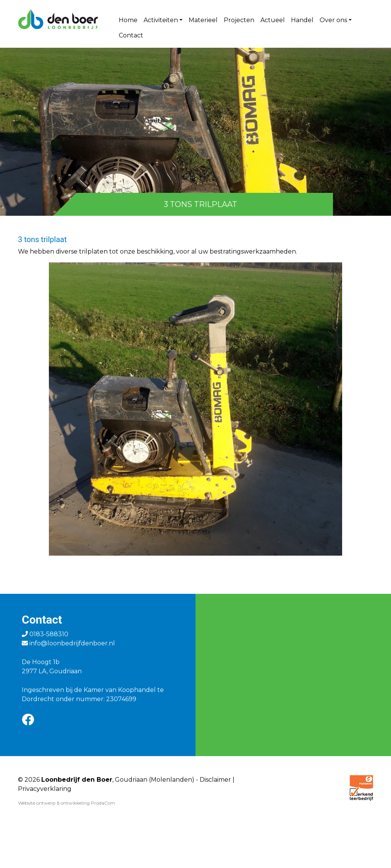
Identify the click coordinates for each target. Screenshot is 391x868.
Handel (302, 20)
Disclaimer (215, 780)
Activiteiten (161, 20)
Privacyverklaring (45, 789)
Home (128, 20)
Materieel (203, 20)
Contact (131, 35)
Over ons (333, 20)
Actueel (273, 20)
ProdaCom (103, 803)
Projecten (239, 20)
